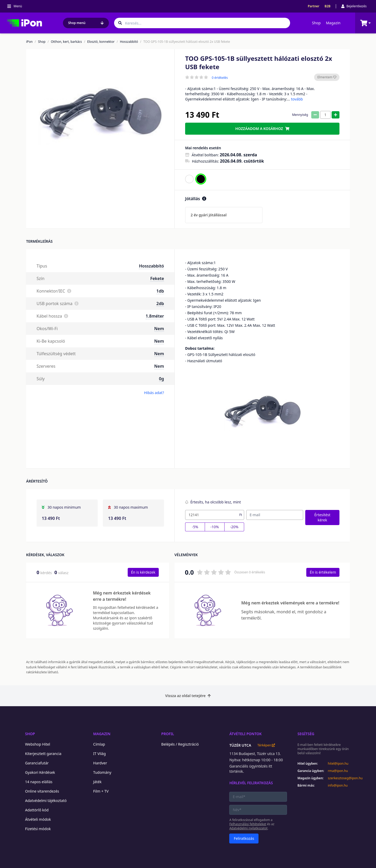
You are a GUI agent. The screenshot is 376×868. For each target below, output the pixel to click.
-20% (234, 527)
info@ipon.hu (338, 786)
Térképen (266, 745)
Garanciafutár (37, 763)
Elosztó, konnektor (101, 42)
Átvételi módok (38, 819)
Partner (314, 6)
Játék (97, 782)
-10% (215, 527)
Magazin (333, 23)
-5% (195, 527)
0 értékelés (220, 78)
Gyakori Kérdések (40, 772)
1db (160, 291)
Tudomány (102, 772)
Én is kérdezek (143, 572)
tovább (297, 99)
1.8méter (155, 316)
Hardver (100, 763)
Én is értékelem (323, 572)
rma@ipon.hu (338, 771)
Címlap (99, 744)
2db (160, 304)
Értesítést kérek (322, 517)
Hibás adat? (154, 393)
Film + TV (101, 791)
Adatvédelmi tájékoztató (46, 801)
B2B (328, 6)
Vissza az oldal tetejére (188, 696)
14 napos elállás (39, 782)
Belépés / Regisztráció (180, 744)
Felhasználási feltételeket (248, 824)
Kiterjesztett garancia (43, 754)
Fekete (157, 278)
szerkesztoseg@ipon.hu (342, 778)
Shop (316, 23)
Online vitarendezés (42, 791)
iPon (29, 42)
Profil (168, 734)
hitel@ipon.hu (338, 764)
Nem (159, 329)
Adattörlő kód (37, 810)
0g (161, 379)
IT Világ (99, 754)
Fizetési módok (38, 829)
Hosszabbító (129, 42)
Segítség (306, 734)
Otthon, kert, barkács (66, 42)
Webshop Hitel (38, 744)
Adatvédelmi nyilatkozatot (248, 828)
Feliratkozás (244, 838)
